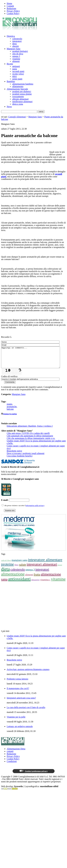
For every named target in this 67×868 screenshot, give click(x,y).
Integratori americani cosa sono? (21, 702)
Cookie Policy (13, 13)
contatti (10, 755)
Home (9, 3)
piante (9, 408)
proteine (7, 568)
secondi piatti (18, 71)
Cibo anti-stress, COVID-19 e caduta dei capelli (28, 437)
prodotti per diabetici (22, 91)
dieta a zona (18, 104)
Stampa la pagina (10, 418)
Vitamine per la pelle (16, 721)
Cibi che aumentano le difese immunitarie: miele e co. (31, 442)
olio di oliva (18, 54)
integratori (17, 41)
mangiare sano (20, 564)
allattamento (18, 86)
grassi (60, 569)
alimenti (16, 61)
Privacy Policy (13, 11)
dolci (15, 76)
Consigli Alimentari (17, 117)
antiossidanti (19, 583)
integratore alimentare (45, 564)
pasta (15, 69)
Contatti (10, 6)
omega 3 (16, 56)
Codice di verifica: (9, 381)
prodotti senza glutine (22, 94)
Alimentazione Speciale (17, 89)
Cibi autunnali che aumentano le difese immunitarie (30, 440)
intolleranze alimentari (22, 102)
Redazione (11, 8)
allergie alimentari (20, 99)
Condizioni (12, 766)
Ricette (10, 64)
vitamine (16, 59)
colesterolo (17, 39)
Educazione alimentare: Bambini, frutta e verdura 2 (30, 430)
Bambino (11, 81)
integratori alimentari (42, 568)
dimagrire (36, 584)
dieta (14, 44)
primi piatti (17, 79)
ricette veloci (18, 74)
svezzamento (18, 96)
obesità (15, 46)
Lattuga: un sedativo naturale (20, 731)
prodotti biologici (20, 51)
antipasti (16, 66)
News (9, 107)
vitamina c (45, 584)
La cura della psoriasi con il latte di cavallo (26, 712)
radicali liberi (6, 565)
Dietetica (11, 36)
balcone (10, 413)
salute (23, 569)
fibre (16, 569)
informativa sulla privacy (35, 510)
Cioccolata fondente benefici (20, 460)
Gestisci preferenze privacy (33, 775)
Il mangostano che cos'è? (18, 693)
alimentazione (13, 578)
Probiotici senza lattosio (17, 683)
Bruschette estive (14, 455)
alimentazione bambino (23, 84)
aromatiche (12, 411)
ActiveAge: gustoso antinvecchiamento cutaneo (28, 674)
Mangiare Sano (13, 49)
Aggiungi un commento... (34, 359)
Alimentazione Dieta (16, 753)
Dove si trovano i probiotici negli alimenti (26, 458)
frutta (37, 579)
